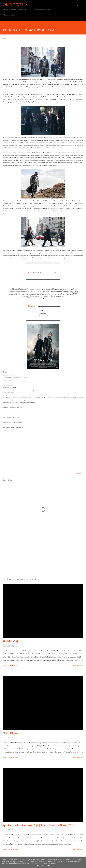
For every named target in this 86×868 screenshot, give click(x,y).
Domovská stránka (9, 15)
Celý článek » (78, 665)
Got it (48, 866)
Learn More (40, 866)
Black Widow (10, 733)
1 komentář (13, 665)
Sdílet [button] (78, 474)
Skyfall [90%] (10, 641)
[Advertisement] (43, 556)
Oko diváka (15, 5)
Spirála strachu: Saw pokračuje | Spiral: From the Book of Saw (39, 825)
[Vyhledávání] (77, 4)
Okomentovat (14, 757)
